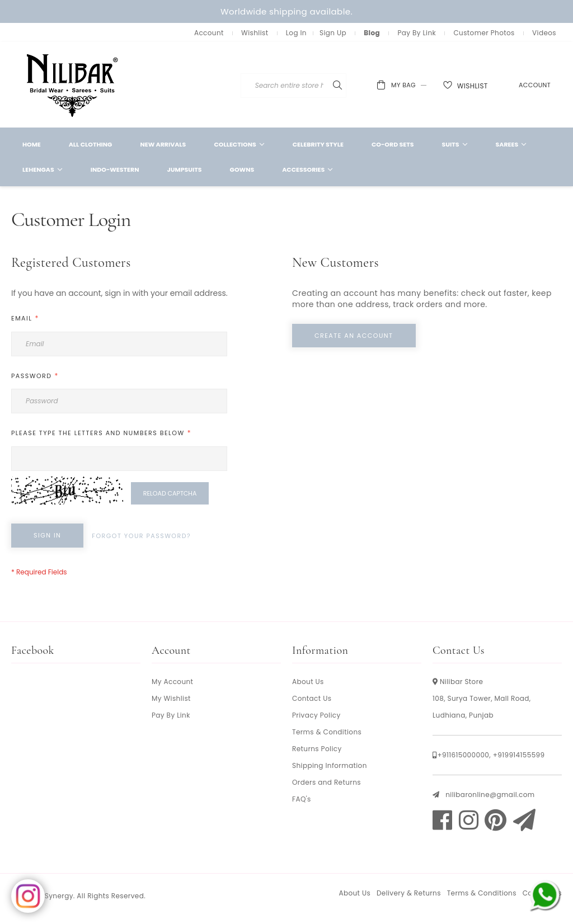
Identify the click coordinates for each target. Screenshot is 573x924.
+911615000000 (463, 755)
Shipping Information (330, 765)
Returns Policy (317, 749)
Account (209, 33)
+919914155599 (519, 755)
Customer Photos (484, 33)
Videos (544, 33)
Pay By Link (417, 33)
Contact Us (312, 698)
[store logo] (73, 85)
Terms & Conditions (327, 732)
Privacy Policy (316, 715)
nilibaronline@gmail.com (490, 795)
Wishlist (255, 33)
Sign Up (333, 33)
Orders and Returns (327, 782)
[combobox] (329, 86)
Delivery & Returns (409, 893)
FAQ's (302, 799)
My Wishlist (171, 698)
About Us (308, 682)
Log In (296, 33)
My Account (172, 682)
